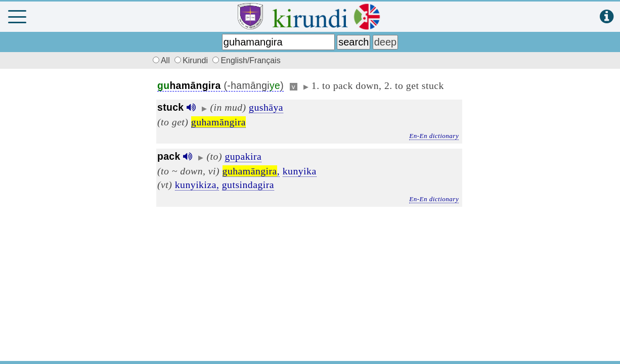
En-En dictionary (434, 136)
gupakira (243, 156)
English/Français (246, 60)
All (160, 60)
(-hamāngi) (220, 86)
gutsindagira (248, 185)
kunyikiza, (197, 185)
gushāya (266, 107)
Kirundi (192, 60)
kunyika (300, 171)
